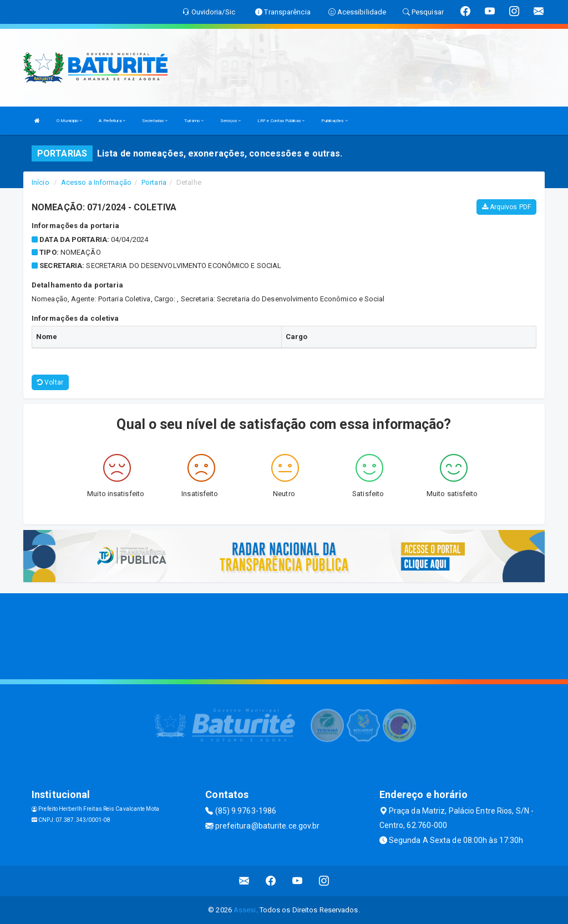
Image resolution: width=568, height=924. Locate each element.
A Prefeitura (112, 121)
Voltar (50, 382)
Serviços (230, 121)
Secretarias (155, 121)
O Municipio (69, 121)
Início (40, 182)
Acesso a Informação (96, 182)
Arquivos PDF (506, 207)
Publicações (334, 121)
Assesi (245, 910)
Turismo (194, 121)
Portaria (154, 182)
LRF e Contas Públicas (281, 121)
